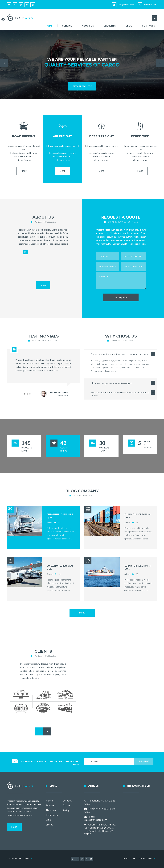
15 (59, 523)
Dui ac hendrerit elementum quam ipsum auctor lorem (119, 354)
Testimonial (52, 815)
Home (49, 26)
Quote (66, 805)
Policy (66, 810)
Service (67, 26)
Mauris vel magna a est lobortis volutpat (111, 383)
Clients (49, 825)
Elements (110, 26)
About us (88, 26)
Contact (67, 801)
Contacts (148, 26)
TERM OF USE (129, 859)
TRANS (151, 859)
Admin (50, 523)
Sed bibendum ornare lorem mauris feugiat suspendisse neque (120, 394)
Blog (129, 26)
